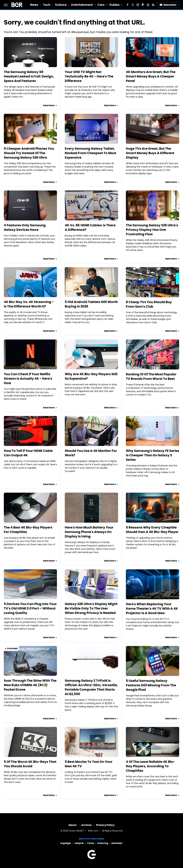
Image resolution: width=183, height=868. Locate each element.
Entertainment (82, 5)
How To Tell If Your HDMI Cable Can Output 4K (28, 453)
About (73, 825)
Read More (49, 105)
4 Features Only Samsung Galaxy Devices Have (25, 227)
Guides (114, 5)
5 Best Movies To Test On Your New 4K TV (89, 764)
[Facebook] (128, 5)
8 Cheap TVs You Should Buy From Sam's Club (149, 304)
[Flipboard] (143, 5)
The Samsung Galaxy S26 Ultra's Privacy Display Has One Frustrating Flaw (152, 230)
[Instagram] (138, 5)
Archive (86, 825)
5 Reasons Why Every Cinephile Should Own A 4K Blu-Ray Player (152, 530)
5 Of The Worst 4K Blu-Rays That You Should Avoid (30, 764)
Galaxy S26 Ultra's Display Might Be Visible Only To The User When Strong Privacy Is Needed (91, 608)
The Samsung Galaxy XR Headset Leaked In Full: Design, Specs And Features (29, 76)
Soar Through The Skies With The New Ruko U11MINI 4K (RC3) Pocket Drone (30, 685)
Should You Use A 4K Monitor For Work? (91, 453)
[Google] (148, 5)
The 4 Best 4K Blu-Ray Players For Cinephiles (28, 530)
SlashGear (117, 843)
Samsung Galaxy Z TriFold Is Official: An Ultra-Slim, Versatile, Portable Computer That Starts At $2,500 (91, 687)
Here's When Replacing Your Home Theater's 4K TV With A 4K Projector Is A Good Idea (152, 609)
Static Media (76, 831)
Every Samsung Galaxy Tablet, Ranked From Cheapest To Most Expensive (90, 153)
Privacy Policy (105, 825)
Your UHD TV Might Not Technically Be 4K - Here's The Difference (89, 76)
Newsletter (168, 5)
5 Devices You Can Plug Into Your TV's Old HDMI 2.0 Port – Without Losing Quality (30, 608)
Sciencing (103, 843)
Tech (47, 5)
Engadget (66, 843)
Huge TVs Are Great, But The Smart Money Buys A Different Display (150, 153)
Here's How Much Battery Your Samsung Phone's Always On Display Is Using (89, 532)
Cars (101, 5)
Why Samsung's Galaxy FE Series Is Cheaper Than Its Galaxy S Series (153, 455)
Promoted (12, 648)
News (34, 5)
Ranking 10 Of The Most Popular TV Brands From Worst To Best (151, 376)
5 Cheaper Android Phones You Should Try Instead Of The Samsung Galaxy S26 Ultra (29, 153)
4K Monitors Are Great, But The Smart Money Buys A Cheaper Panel (151, 76)
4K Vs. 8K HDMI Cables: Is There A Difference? (90, 227)
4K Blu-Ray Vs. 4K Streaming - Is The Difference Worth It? (29, 304)
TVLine (90, 843)
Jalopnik (79, 843)
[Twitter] (133, 5)
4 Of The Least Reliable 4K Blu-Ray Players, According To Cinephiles (150, 766)
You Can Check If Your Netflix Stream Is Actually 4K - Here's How (28, 379)
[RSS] (153, 5)
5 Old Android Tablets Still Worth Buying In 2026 (91, 304)
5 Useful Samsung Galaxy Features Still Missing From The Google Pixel (151, 685)
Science (61, 5)
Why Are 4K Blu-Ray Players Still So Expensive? (91, 376)
